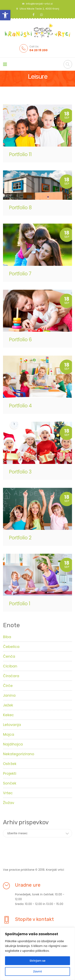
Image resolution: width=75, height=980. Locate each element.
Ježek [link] (8, 705)
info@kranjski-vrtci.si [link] (39, 4)
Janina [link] (9, 695)
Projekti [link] (10, 773)
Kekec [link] (8, 715)
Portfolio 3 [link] (20, 472)
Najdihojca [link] (13, 744)
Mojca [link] (9, 734)
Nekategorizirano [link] (19, 754)
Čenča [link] (9, 656)
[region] (37, 954)
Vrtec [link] (8, 793)
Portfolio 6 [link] (20, 340)
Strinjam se (37, 961)
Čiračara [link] (11, 676)
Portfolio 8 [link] (20, 208)
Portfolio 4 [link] (20, 406)
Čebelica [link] (11, 647)
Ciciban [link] (10, 666)
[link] (5, 15)
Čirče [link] (8, 686)
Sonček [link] (10, 783)
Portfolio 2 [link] (20, 538)
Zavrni (38, 971)
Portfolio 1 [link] (20, 604)
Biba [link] (7, 637)
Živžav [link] (9, 803)
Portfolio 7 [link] (20, 274)
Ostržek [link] (10, 764)
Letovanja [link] (12, 725)
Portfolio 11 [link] (20, 154)
